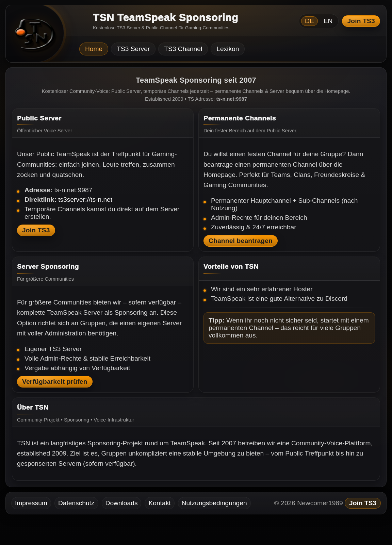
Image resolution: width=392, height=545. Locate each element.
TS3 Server (133, 49)
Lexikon (228, 49)
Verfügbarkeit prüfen (55, 382)
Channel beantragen (241, 241)
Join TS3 (361, 21)
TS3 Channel (183, 49)
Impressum (31, 503)
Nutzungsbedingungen (214, 503)
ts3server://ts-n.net (85, 200)
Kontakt (159, 503)
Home (94, 49)
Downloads (122, 503)
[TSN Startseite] (32, 36)
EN (328, 21)
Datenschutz (76, 503)
